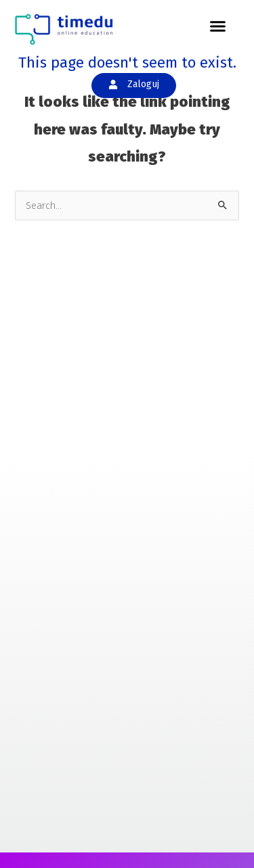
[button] (218, 26)
